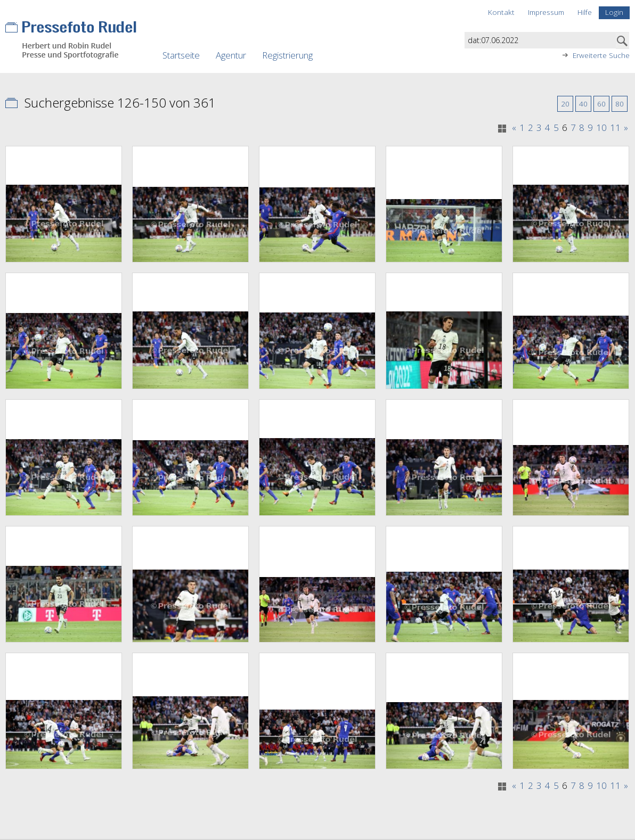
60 (601, 104)
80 (620, 104)
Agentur (231, 55)
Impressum (546, 12)
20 (565, 104)
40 (583, 104)
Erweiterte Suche (601, 55)
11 (615, 128)
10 (601, 128)
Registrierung (287, 55)
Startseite (181, 55)
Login (614, 12)
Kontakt (501, 12)
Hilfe (585, 12)
